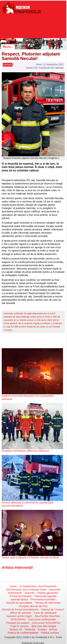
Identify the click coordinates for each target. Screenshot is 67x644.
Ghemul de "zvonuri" (53, 609)
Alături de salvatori (21, 613)
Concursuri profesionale (42, 619)
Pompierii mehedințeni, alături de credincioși (25, 451)
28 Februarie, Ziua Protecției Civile (26, 589)
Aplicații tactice (19, 599)
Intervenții (54, 589)
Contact (42, 629)
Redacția (30, 629)
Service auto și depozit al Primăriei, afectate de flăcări (31, 558)
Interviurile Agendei (46, 596)
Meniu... (8, 47)
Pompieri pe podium (18, 623)
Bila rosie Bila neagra (44, 626)
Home (13, 586)
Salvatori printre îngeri (19, 616)
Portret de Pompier (21, 596)
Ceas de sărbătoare (45, 613)
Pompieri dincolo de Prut (33, 606)
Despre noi (16, 629)
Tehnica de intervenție (48, 603)
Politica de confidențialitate (23, 633)
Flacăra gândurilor (48, 593)
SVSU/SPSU (18, 619)
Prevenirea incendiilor (43, 599)
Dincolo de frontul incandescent (20, 609)
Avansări (30, 593)
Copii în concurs (20, 626)
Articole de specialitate (19, 603)
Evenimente (15, 593)
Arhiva (53, 629)
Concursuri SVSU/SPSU (46, 623)
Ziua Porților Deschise (47, 616)
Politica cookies (50, 633)
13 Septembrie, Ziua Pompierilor (38, 586)
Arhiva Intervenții (17, 567)
